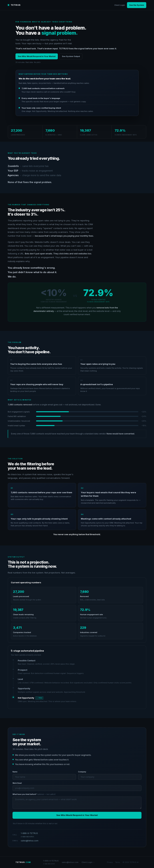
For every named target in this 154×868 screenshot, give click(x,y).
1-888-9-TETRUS (29, 835)
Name (15, 772)
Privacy (110, 862)
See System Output (71, 56)
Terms (118, 862)
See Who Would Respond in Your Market (37, 56)
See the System (137, 5)
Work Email (17, 783)
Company (82, 772)
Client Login (120, 5)
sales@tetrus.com (30, 841)
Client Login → (88, 862)
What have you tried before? (34, 794)
